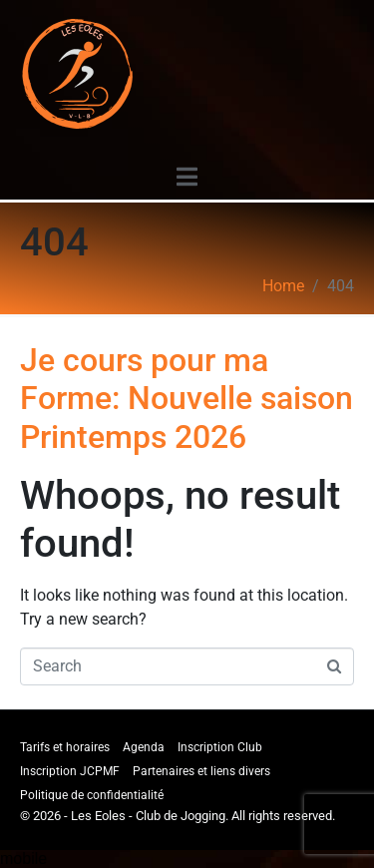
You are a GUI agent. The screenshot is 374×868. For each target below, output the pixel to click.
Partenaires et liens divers (201, 771)
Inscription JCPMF (70, 771)
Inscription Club (220, 747)
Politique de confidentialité (92, 795)
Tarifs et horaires (65, 747)
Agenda (144, 747)
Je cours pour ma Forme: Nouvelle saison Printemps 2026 (187, 399)
